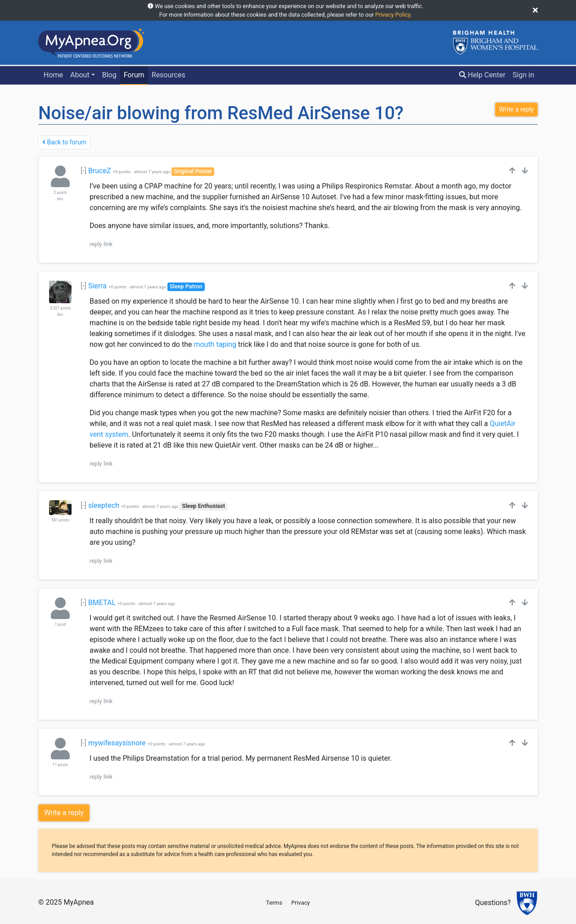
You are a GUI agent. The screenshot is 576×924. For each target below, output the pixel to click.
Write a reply (64, 813)
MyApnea (79, 902)
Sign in (523, 75)
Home (53, 75)
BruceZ (100, 171)
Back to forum (64, 142)
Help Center (482, 75)
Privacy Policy (393, 15)
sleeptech (104, 505)
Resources (169, 75)
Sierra (97, 286)
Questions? (493, 903)
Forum (134, 75)
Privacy (300, 903)
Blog (109, 75)
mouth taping (215, 344)
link (108, 244)
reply (96, 244)
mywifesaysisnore (117, 743)
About (80, 75)
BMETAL (102, 603)
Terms (274, 903)
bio (60, 199)
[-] (83, 171)
